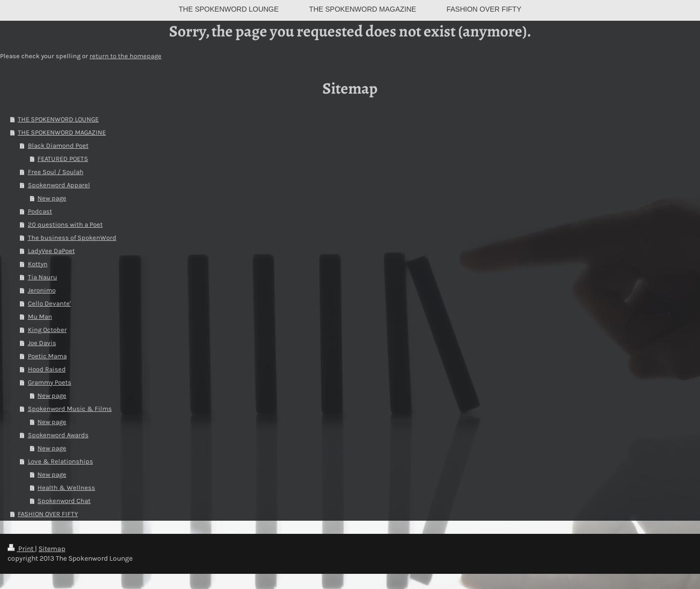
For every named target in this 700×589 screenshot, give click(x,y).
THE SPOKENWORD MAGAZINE (62, 132)
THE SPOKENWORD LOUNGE (58, 119)
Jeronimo (42, 290)
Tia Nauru (43, 277)
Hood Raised (47, 369)
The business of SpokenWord (72, 238)
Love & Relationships (60, 461)
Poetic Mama (47, 356)
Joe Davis (42, 343)
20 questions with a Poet (65, 224)
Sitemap (52, 549)
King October (47, 330)
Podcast (40, 211)
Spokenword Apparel (59, 185)
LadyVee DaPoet (51, 251)
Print (21, 549)
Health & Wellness (66, 488)
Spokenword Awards (58, 435)
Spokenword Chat (64, 501)
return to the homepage (126, 56)
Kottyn (38, 264)
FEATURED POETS (63, 159)
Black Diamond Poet (58, 145)
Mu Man (40, 317)
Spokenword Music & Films (70, 409)
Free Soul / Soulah (56, 172)
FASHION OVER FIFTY (48, 514)
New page (52, 198)
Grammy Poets (50, 382)
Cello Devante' (49, 303)
